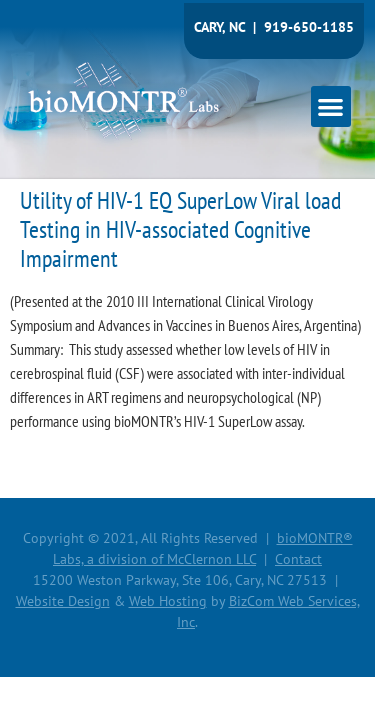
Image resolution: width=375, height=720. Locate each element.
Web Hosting (168, 601)
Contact (298, 559)
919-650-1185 (309, 27)
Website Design (63, 601)
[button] (331, 106)
